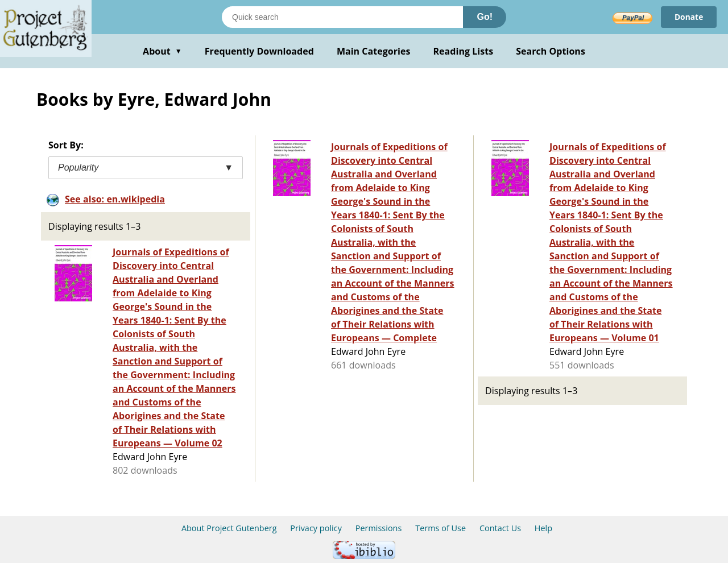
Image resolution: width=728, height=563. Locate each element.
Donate (688, 17)
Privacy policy (316, 528)
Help (543, 528)
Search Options (551, 51)
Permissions (379, 528)
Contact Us (500, 528)
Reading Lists (464, 51)
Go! (485, 17)
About (162, 51)
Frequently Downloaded (259, 51)
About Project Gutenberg (229, 528)
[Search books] (342, 17)
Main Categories (374, 51)
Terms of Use (440, 528)
